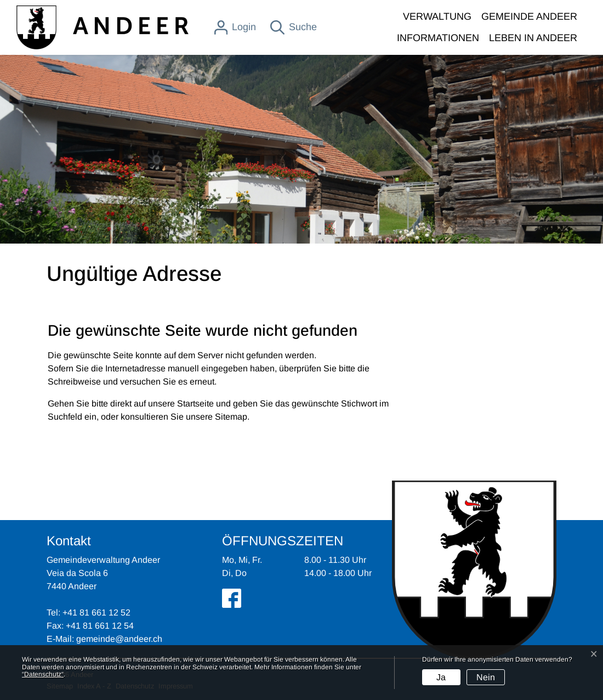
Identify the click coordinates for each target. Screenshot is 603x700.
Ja (441, 677)
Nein (486, 677)
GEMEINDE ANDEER (529, 16)
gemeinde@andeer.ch (119, 639)
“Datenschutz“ (43, 674)
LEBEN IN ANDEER (533, 38)
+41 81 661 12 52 (96, 612)
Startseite (195, 403)
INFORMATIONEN (438, 38)
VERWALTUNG (437, 16)
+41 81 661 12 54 (100, 626)
